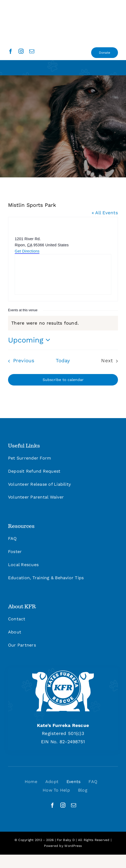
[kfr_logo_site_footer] (63, 673)
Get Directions (27, 251)
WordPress (73, 846)
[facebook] (11, 51)
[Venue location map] (63, 274)
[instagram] (21, 51)
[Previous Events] (20, 361)
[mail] (32, 51)
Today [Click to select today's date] (63, 361)
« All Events (105, 213)
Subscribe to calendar (63, 380)
